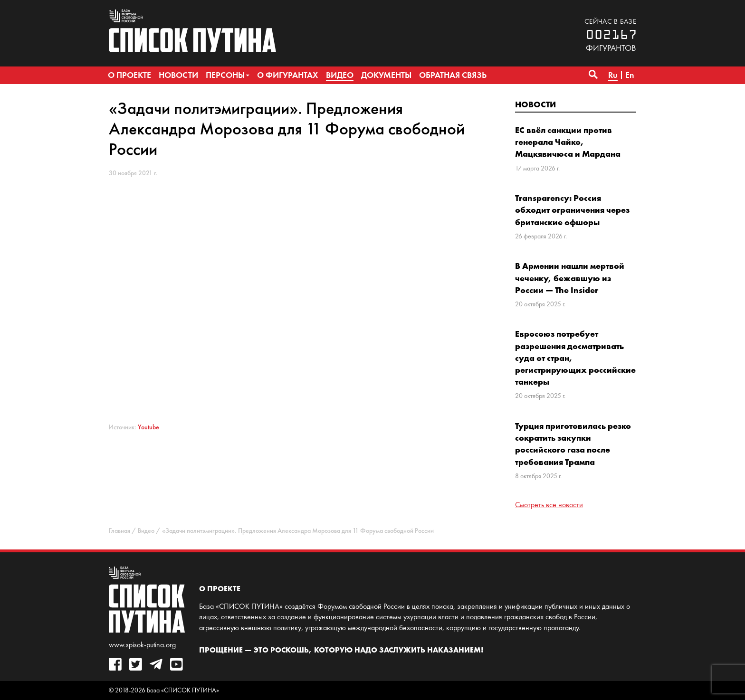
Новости (535, 104)
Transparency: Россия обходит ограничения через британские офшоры (572, 210)
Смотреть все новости (549, 505)
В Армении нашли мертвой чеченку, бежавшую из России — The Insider (570, 278)
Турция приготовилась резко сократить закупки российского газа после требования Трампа (573, 444)
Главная (119, 531)
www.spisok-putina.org (142, 645)
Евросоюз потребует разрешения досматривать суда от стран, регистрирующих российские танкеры (575, 358)
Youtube (148, 427)
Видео (146, 531)
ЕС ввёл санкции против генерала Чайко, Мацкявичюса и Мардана (568, 142)
